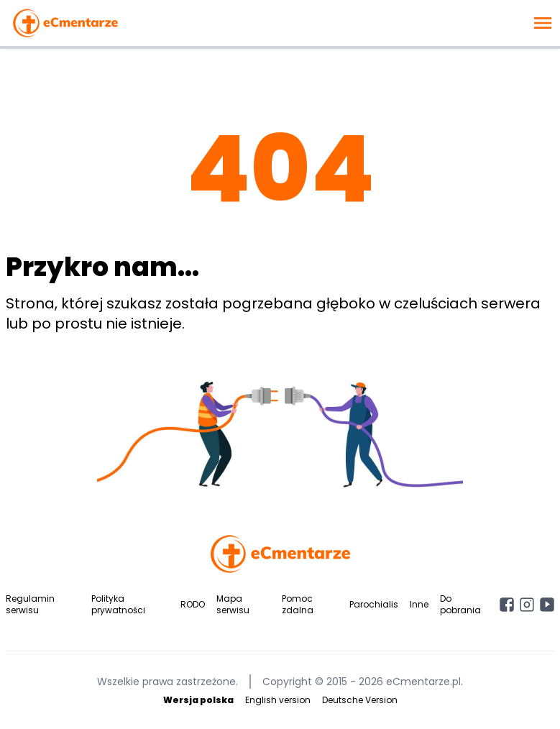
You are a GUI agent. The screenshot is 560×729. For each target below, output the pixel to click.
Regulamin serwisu (30, 604)
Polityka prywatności (118, 604)
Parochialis (374, 604)
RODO (193, 604)
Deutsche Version (360, 700)
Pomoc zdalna (298, 604)
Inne (419, 604)
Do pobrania (460, 604)
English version (278, 700)
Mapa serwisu (233, 604)
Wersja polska (198, 700)
